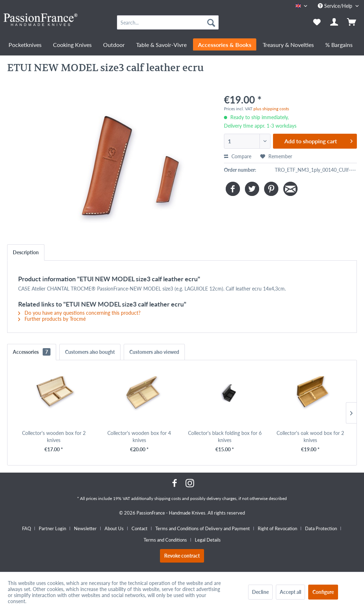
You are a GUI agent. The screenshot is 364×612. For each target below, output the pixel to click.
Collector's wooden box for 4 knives (139, 437)
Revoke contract (182, 556)
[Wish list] (317, 22)
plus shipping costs (271, 109)
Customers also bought (90, 352)
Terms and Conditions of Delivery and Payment (203, 528)
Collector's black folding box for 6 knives (225, 437)
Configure (323, 592)
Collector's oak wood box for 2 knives (310, 437)
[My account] (334, 22)
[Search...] (168, 22)
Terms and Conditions (165, 540)
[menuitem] (168, 22)
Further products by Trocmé (52, 319)
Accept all (290, 592)
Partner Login (52, 528)
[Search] (211, 22)
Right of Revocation (277, 528)
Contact (140, 528)
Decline (260, 592)
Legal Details (208, 540)
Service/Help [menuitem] (336, 6)
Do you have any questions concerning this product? (79, 313)
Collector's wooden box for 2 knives (54, 437)
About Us (114, 528)
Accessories (32, 352)
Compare (238, 156)
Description (26, 252)
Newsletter (85, 528)
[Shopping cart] (352, 22)
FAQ (26, 528)
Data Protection (321, 528)
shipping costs (168, 498)
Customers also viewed (154, 352)
